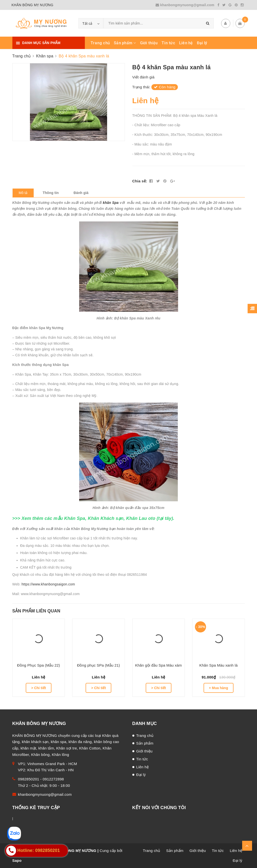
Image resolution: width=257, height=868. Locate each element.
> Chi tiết (39, 688)
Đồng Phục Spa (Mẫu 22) (39, 665)
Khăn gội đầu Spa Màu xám (158, 665)
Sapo (17, 860)
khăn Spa (111, 203)
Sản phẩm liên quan (36, 611)
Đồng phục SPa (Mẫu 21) (98, 665)
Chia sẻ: (140, 181)
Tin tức (168, 43)
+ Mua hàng (219, 688)
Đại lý (202, 43)
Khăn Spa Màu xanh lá (219, 665)
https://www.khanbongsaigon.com (48, 584)
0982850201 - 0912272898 (41, 779)
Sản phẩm (125, 43)
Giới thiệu (149, 43)
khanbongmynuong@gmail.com (186, 5)
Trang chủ (100, 43)
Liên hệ (186, 43)
